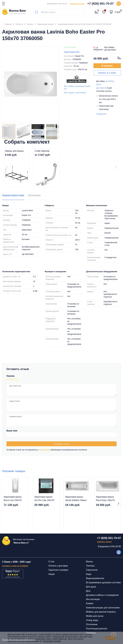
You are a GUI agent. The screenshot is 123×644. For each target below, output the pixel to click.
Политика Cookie (52, 641)
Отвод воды (92, 620)
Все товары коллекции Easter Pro (77, 88)
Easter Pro (79, 56)
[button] (58, 132)
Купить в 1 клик (107, 73)
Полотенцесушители (97, 629)
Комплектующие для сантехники (103, 608)
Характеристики (72, 52)
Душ (88, 591)
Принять (110, 638)
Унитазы (90, 566)
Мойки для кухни (95, 616)
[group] (31, 84)
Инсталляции (93, 599)
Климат (90, 603)
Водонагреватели (95, 578)
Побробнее (101, 114)
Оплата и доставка (58, 566)
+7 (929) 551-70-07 (100, 4)
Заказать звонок (77, 4)
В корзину (107, 66)
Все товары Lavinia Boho (75, 93)
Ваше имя (12, 431)
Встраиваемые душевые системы (103, 582)
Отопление (92, 624)
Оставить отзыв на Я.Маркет (15, 566)
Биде (89, 574)
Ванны (89, 562)
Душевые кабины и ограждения (102, 595)
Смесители (92, 570)
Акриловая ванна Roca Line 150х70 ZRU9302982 (13, 499)
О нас (51, 562)
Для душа (91, 587)
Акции (52, 574)
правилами (45, 450)
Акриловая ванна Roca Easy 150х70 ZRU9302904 (105, 499)
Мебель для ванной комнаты (101, 612)
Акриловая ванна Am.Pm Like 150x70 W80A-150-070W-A (44, 499)
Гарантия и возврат (58, 570)
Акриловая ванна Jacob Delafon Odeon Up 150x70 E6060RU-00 (76, 499)
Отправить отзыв (61, 444)
